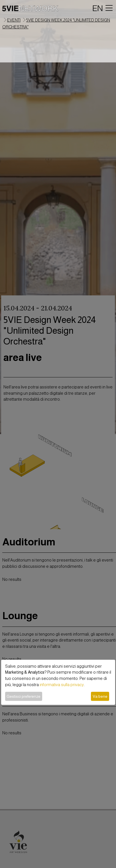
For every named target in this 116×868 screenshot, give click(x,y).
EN (98, 8)
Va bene (100, 696)
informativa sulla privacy (62, 685)
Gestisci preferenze (24, 696)
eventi (14, 20)
